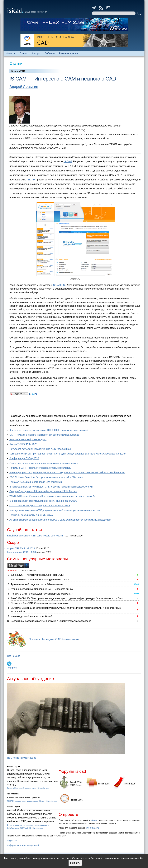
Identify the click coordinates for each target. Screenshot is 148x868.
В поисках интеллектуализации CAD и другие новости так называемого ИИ (51, 487)
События (50, 53)
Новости (10, 53)
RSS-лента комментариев (22, 758)
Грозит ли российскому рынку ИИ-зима (31, 515)
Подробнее (12, 841)
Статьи (23, 53)
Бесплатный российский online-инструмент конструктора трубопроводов (51, 621)
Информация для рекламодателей (23, 845)
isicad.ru (94, 820)
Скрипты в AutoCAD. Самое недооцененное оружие (40, 603)
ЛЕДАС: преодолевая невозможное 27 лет (26, 801)
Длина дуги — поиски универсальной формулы (37, 575)
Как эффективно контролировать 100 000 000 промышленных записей (49, 430)
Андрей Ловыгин (24, 87)
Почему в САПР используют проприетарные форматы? (40, 468)
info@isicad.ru (93, 828)
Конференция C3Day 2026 (24, 458)
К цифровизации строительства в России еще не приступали (43, 501)
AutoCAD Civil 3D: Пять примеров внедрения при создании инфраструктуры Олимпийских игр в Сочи (67, 598)
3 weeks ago (38, 828)
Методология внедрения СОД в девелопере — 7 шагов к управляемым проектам (55, 510)
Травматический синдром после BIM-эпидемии (36, 482)
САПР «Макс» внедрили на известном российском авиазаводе (44, 435)
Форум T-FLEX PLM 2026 (23, 444)
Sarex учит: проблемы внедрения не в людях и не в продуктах (44, 463)
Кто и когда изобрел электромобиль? (31, 616)
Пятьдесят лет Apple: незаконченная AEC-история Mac (40, 449)
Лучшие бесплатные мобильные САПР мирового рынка (42, 589)
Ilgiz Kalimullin (13, 794)
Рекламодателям (69, 53)
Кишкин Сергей (13, 767)
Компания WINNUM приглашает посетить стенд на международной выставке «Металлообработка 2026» (68, 454)
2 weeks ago (44, 788)
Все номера (14, 656)
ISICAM (68, 161)
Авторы (36, 53)
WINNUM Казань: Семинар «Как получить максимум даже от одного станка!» (52, 496)
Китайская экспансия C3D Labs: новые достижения (36, 536)
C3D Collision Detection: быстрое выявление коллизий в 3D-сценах (46, 477)
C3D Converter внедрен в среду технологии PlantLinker (40, 506)
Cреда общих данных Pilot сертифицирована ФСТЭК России (43, 491)
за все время (29, 570)
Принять (75, 863)
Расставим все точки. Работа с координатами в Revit (40, 580)
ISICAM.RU (59, 285)
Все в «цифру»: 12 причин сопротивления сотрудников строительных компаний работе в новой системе (67, 473)
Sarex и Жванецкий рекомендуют (28, 440)
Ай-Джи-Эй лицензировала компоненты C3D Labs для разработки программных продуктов (60, 520)
